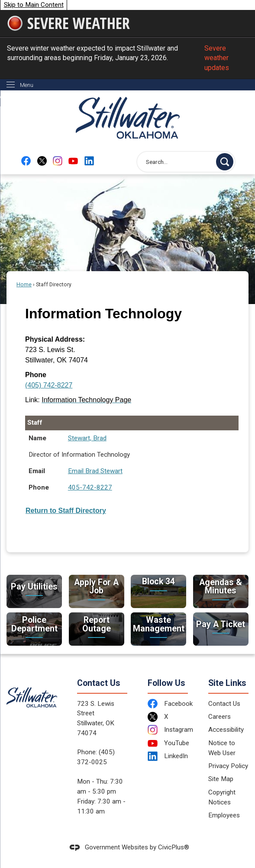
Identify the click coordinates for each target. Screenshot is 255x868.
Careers (219, 717)
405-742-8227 (90, 487)
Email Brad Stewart (95, 471)
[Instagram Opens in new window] (58, 161)
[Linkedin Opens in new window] (89, 161)
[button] (225, 162)
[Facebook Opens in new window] (26, 161)
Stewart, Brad (87, 438)
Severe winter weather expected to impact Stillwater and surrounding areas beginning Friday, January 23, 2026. (127, 58)
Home (24, 285)
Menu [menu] (27, 85)
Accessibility (226, 730)
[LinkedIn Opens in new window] (168, 756)
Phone (36, 375)
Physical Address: (55, 339)
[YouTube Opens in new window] (73, 161)
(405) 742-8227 (49, 385)
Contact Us (224, 704)
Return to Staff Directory (66, 511)
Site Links (227, 683)
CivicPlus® (174, 847)
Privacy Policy (228, 766)
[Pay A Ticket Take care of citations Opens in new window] (221, 629)
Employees (224, 815)
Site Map (221, 779)
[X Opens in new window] (42, 161)
